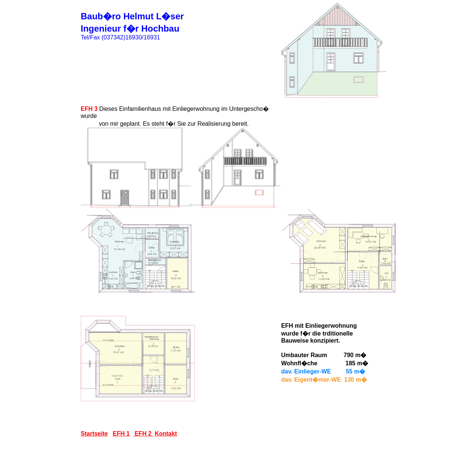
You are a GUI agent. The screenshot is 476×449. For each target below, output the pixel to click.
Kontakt (166, 434)
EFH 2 (143, 434)
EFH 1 (121, 434)
